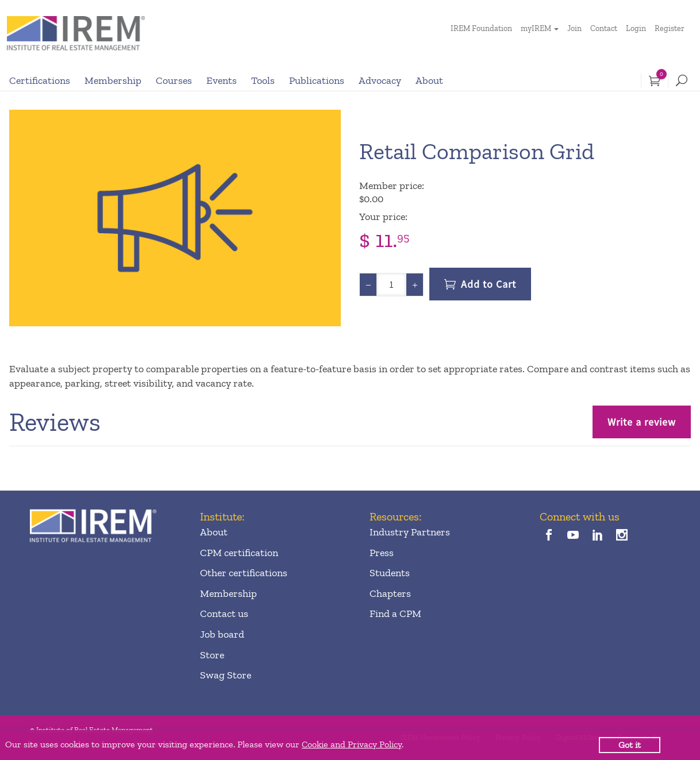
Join (574, 28)
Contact (604, 28)
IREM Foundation (481, 28)
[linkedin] (597, 536)
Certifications (40, 80)
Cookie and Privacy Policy (352, 744)
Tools (263, 80)
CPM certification (239, 553)
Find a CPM (395, 614)
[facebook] (549, 536)
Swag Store (226, 675)
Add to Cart (489, 284)
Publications (317, 80)
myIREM (536, 28)
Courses (174, 80)
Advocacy (380, 80)
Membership (113, 80)
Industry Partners (410, 532)
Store (212, 655)
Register (670, 28)
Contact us (224, 614)
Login (636, 28)
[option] (175, 218)
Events (222, 80)
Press (382, 553)
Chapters (390, 593)
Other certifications (244, 573)
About (429, 80)
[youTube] (573, 536)
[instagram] (622, 536)
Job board (222, 634)
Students (390, 573)
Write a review (642, 422)
